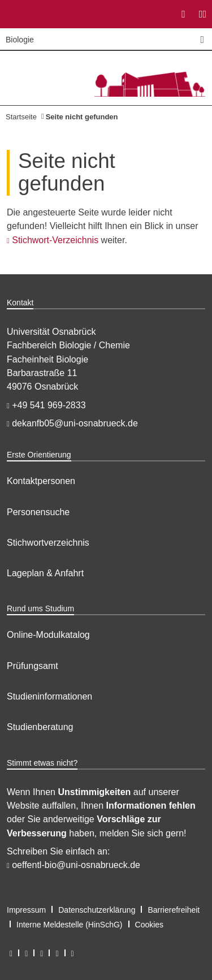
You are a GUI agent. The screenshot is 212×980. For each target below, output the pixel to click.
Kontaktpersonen (41, 481)
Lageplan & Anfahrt (45, 573)
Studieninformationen (49, 696)
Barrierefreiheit (174, 910)
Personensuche (38, 512)
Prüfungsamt (33, 666)
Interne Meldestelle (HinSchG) (70, 925)
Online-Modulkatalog (48, 635)
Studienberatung (40, 727)
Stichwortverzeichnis (48, 543)
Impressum (26, 910)
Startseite (21, 117)
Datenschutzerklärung (97, 910)
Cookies (150, 925)
